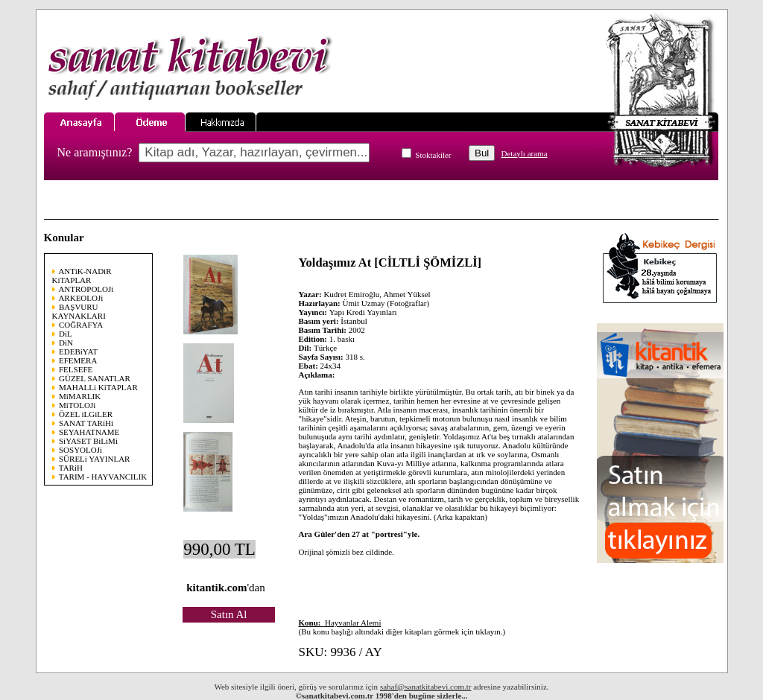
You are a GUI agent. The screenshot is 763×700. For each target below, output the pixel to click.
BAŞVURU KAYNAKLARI (79, 311)
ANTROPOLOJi (86, 289)
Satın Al (229, 614)
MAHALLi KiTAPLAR (98, 387)
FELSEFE (76, 369)
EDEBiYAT (78, 351)
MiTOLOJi (77, 405)
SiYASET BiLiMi (88, 441)
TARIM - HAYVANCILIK (103, 477)
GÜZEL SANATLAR (95, 378)
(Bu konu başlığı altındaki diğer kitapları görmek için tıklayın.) (402, 627)
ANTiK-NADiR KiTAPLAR (82, 276)
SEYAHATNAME (89, 432)
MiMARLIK (80, 396)
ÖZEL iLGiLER (86, 414)
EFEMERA (78, 360)
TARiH (71, 468)
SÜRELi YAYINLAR (94, 459)
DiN (66, 343)
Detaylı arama (525, 153)
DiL (66, 334)
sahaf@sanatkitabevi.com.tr (426, 687)
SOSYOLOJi (80, 450)
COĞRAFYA (81, 325)
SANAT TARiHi (86, 423)
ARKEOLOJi (80, 298)
